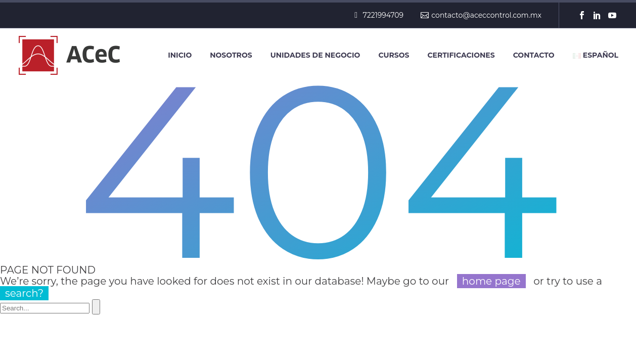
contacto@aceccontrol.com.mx (486, 15)
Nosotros (231, 55)
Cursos (394, 55)
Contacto (534, 55)
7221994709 (383, 15)
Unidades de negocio (315, 55)
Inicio (180, 55)
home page (491, 281)
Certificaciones (461, 55)
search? (24, 293)
